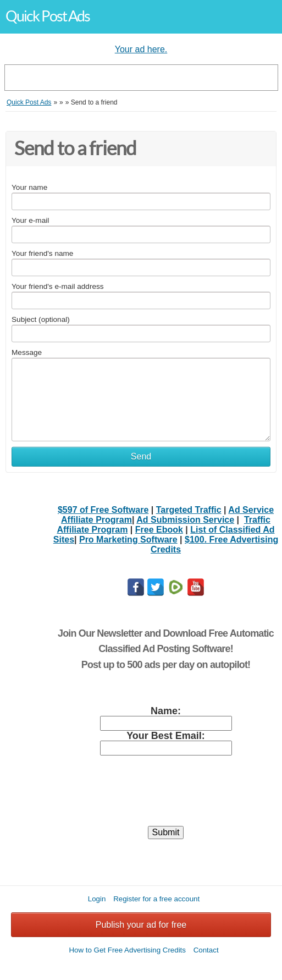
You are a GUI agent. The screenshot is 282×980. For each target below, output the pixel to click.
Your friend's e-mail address (58, 286)
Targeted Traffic (189, 510)
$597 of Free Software (103, 510)
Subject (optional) (41, 319)
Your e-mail (30, 220)
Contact (206, 950)
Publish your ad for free (141, 925)
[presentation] (166, 796)
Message (27, 352)
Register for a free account (156, 899)
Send (141, 456)
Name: (166, 711)
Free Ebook (159, 530)
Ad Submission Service (185, 520)
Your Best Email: (166, 736)
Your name (29, 187)
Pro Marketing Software (128, 540)
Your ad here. (141, 49)
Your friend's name (42, 253)
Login (97, 899)
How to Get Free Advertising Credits (127, 950)
